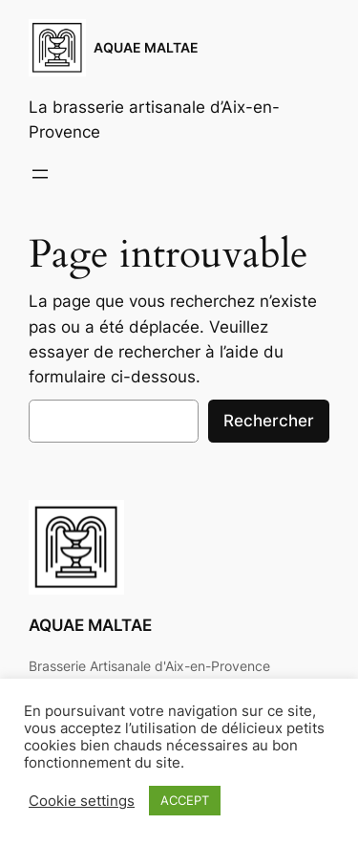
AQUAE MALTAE (146, 47)
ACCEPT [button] (185, 800)
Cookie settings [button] (82, 801)
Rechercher (269, 421)
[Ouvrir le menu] (40, 174)
